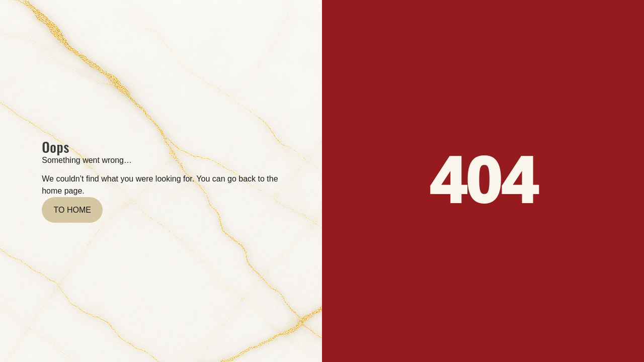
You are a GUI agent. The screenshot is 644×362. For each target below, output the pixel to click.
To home (72, 210)
